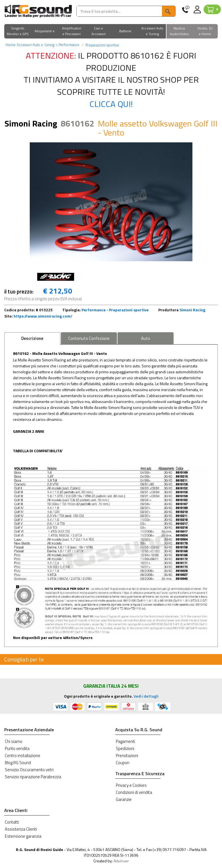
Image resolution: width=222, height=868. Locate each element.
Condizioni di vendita (134, 792)
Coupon (123, 763)
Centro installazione (23, 756)
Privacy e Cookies (131, 785)
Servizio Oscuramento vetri (29, 770)
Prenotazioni (127, 756)
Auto (146, 338)
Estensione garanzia (23, 836)
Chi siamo (14, 741)
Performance (67, 45)
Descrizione (32, 338)
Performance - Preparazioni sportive (115, 310)
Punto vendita (17, 748)
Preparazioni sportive (102, 45)
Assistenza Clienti (21, 829)
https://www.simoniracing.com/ (43, 316)
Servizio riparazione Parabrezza (33, 777)
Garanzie (124, 799)
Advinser (121, 861)
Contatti (12, 822)
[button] (18, 32)
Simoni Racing (192, 310)
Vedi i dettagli (146, 696)
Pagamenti (125, 741)
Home (11, 45)
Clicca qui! (111, 104)
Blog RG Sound (18, 763)
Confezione (89, 338)
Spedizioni (125, 748)
